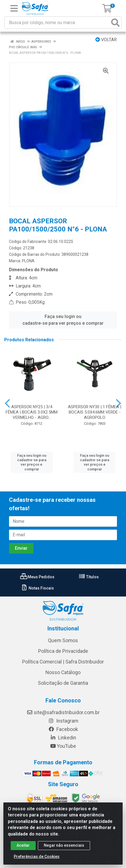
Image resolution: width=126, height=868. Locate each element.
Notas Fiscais (37, 588)
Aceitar (23, 845)
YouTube (63, 746)
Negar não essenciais (64, 845)
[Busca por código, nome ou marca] (57, 23)
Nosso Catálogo (63, 672)
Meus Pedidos (37, 577)
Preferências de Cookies (37, 857)
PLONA (28, 261)
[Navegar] (7, 403)
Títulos (89, 577)
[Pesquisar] (115, 23)
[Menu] (14, 8)
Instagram (63, 721)
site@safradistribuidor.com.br (63, 712)
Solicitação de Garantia (63, 683)
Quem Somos (63, 640)
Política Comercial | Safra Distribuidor (63, 662)
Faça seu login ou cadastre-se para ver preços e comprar (63, 320)
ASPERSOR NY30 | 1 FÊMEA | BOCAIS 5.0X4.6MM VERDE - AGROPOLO (95, 412)
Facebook (63, 729)
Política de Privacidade (63, 651)
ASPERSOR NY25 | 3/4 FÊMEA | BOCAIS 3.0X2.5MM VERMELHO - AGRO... (32, 412)
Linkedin (63, 738)
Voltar (106, 40)
